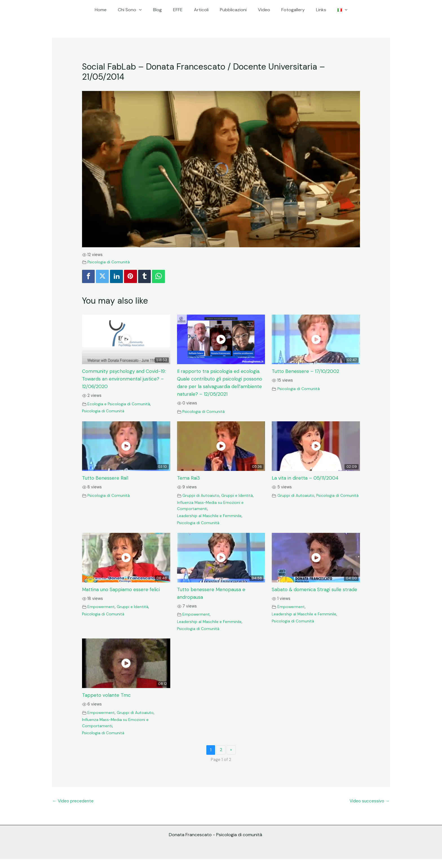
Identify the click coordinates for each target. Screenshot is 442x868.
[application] (147, 10)
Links (313, 10)
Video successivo (369, 809)
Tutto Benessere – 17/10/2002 (307, 372)
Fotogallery (287, 10)
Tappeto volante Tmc (107, 704)
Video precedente (74, 809)
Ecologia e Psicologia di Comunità (119, 404)
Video (261, 10)
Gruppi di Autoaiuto (201, 504)
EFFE (181, 10)
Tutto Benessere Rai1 (106, 486)
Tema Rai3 (189, 486)
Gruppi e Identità (238, 504)
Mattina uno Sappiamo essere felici (123, 598)
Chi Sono (138, 10)
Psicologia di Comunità (109, 262)
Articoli (202, 10)
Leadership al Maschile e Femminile (210, 524)
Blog (163, 10)
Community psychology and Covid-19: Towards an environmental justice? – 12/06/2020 (124, 380)
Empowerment (102, 615)
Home (111, 10)
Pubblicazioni (232, 10)
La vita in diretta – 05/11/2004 (307, 486)
